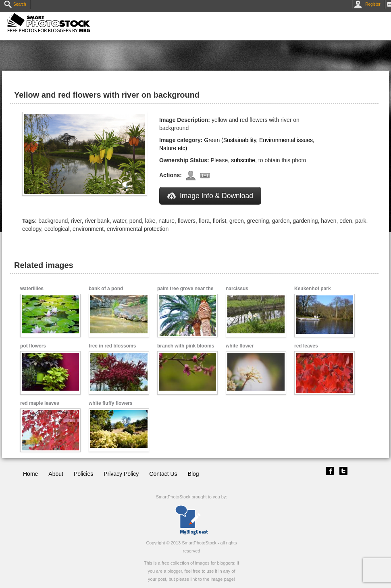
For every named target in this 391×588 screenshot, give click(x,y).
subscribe (243, 160)
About (56, 474)
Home (30, 474)
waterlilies (32, 289)
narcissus (237, 289)
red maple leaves (40, 403)
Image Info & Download (210, 196)
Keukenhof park (313, 289)
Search (15, 4)
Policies (83, 474)
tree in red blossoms (112, 346)
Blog (193, 474)
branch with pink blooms (186, 346)
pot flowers (33, 346)
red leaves (306, 346)
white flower (240, 346)
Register (369, 4)
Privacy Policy (121, 474)
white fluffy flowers (111, 403)
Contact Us (163, 474)
